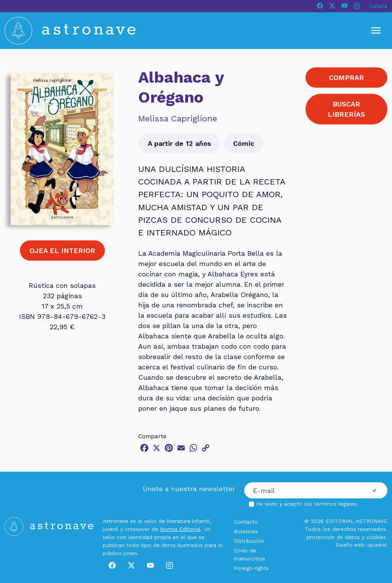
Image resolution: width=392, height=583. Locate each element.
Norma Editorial (180, 529)
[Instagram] (357, 6)
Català (378, 6)
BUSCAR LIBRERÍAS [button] (346, 109)
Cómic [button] (244, 143)
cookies (376, 537)
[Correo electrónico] (303, 490)
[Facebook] (320, 6)
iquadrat (377, 545)
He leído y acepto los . (307, 504)
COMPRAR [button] (346, 78)
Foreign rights (251, 568)
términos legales (335, 504)
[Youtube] (345, 6)
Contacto (246, 522)
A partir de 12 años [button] (179, 143)
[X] (332, 6)
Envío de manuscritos (250, 554)
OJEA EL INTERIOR (62, 251)
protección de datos (333, 537)
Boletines (246, 531)
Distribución (249, 541)
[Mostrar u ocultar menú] (376, 31)
